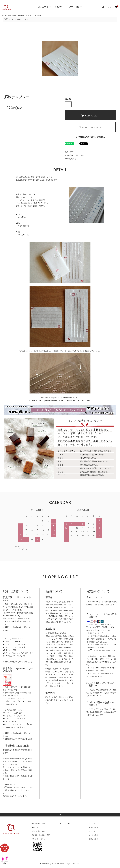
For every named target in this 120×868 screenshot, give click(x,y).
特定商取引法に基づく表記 (75, 155)
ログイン (92, 831)
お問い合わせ (94, 839)
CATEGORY (43, 7)
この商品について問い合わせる (90, 137)
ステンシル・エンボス (20, 19)
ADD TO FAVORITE (90, 127)
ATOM (68, 824)
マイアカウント (94, 824)
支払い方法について (38, 831)
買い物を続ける (70, 159)
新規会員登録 (94, 827)
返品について (70, 152)
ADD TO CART (90, 116)
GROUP (58, 7)
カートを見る (94, 835)
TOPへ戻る (60, 815)
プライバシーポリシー (39, 839)
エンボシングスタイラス (33, 203)
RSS (62, 824)
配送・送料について (38, 824)
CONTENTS (74, 7)
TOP (6, 19)
